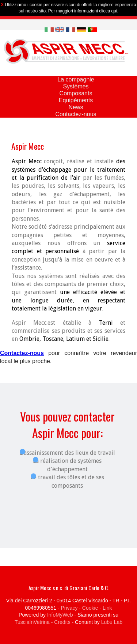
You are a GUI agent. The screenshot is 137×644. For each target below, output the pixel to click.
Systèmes (76, 86)
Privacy (69, 608)
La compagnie (76, 79)
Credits (62, 622)
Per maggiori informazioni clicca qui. (83, 11)
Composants (76, 93)
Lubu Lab (112, 622)
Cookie (90, 608)
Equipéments (76, 100)
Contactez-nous (76, 114)
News (76, 107)
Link (107, 608)
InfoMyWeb (60, 615)
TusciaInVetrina (32, 622)
